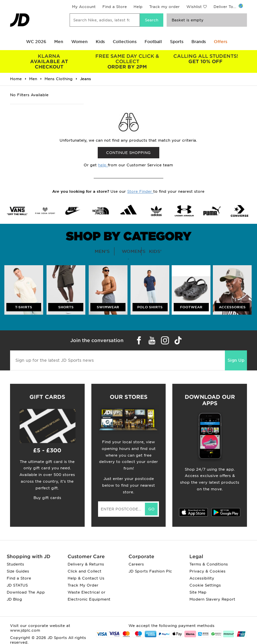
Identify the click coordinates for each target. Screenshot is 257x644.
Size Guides (18, 571)
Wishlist (194, 7)
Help (138, 7)
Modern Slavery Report (212, 599)
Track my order (164, 7)
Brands (199, 42)
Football (153, 42)
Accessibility (202, 578)
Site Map (198, 592)
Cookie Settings (205, 585)
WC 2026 (36, 42)
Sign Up (236, 360)
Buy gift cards (47, 498)
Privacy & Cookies (207, 571)
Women (79, 42)
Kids (100, 42)
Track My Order (83, 585)
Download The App (26, 592)
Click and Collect (84, 571)
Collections (125, 42)
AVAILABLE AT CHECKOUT (49, 61)
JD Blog (14, 599)
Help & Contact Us (86, 578)
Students (15, 564)
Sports (177, 42)
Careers (136, 564)
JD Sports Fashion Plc (150, 571)
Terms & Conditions (209, 564)
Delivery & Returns (86, 564)
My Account (84, 7)
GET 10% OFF (205, 59)
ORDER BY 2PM (127, 61)
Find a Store (115, 7)
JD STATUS (17, 585)
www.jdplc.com (25, 630)
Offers (221, 42)
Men (59, 42)
